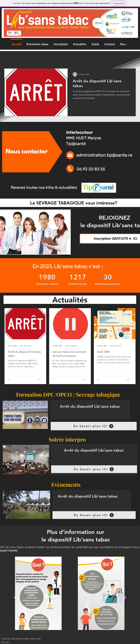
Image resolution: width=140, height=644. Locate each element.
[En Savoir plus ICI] (94, 426)
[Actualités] (70, 300)
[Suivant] (124, 598)
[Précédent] (16, 598)
